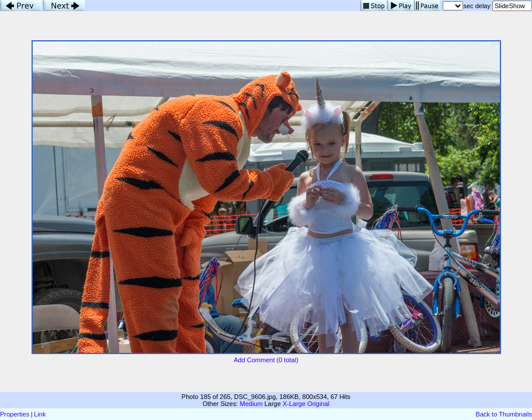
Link (40, 414)
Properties (15, 414)
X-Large (294, 404)
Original (318, 404)
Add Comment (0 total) (266, 360)
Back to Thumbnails (504, 414)
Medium (251, 404)
